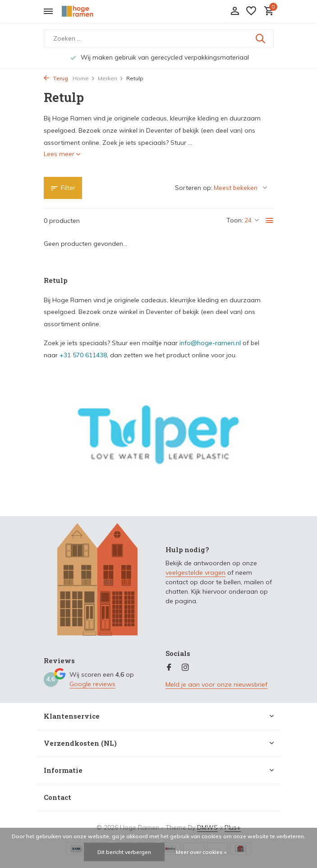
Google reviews (92, 684)
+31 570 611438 (83, 355)
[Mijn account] (235, 12)
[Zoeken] (159, 38)
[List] (270, 221)
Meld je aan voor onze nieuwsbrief (216, 684)
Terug (56, 78)
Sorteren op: (194, 188)
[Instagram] (185, 668)
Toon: (235, 220)
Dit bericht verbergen (124, 852)
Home (84, 78)
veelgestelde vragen (195, 573)
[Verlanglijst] (251, 12)
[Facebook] (169, 668)
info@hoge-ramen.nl (210, 343)
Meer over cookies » (201, 852)
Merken (111, 78)
